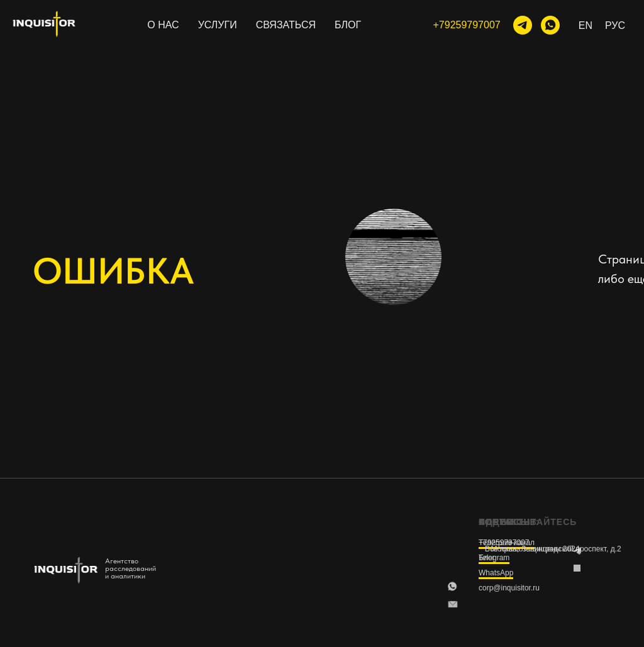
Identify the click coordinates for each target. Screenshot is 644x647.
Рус (615, 25)
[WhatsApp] (550, 25)
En (586, 25)
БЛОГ (348, 25)
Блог (487, 558)
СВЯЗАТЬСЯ (286, 25)
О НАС (163, 25)
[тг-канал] (523, 25)
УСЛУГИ (218, 25)
